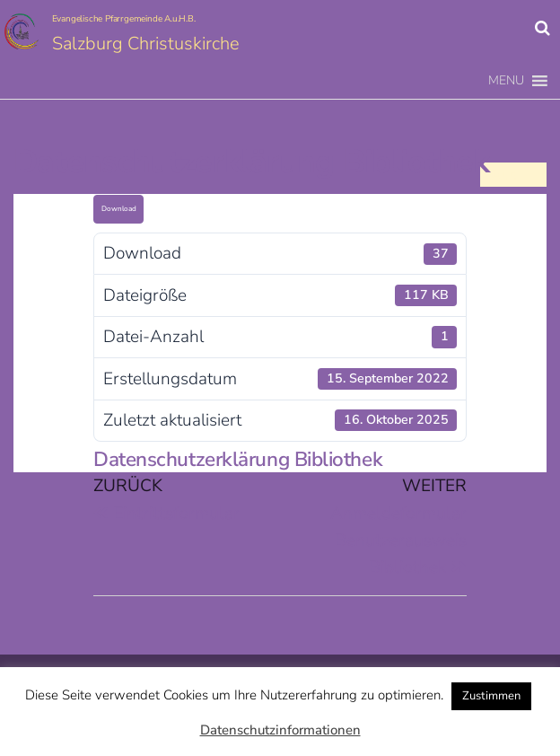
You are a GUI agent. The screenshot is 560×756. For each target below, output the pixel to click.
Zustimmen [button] (491, 696)
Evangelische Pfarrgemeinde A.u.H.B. (124, 19)
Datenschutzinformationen (280, 730)
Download (119, 209)
